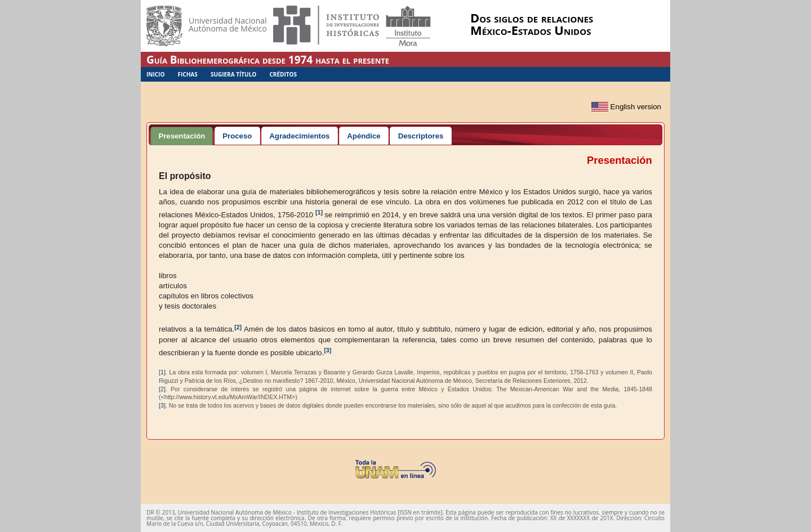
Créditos (283, 74)
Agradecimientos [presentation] (299, 136)
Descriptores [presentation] (421, 136)
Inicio (155, 74)
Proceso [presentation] (237, 136)
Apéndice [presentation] (364, 136)
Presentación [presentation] (182, 136)
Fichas (188, 74)
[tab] (182, 136)
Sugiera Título (233, 74)
